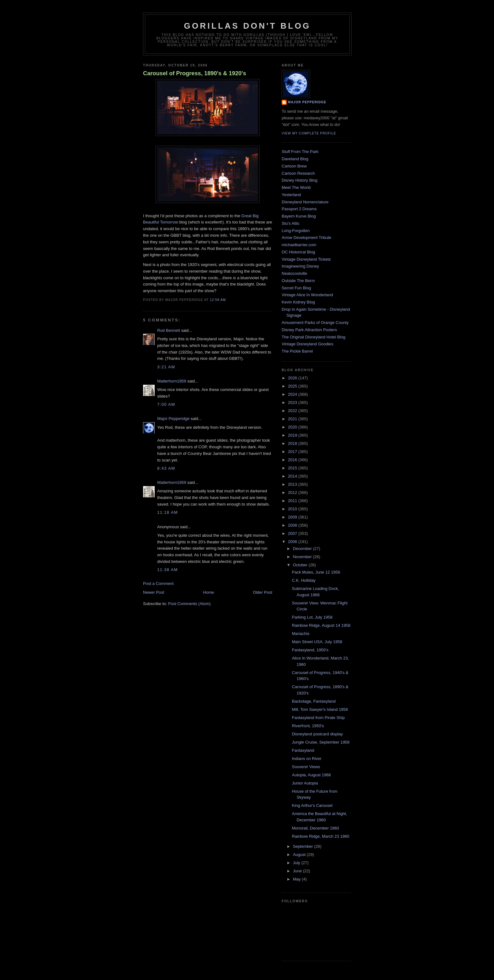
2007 (293, 533)
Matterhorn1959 (172, 381)
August (300, 855)
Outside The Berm (298, 281)
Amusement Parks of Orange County (315, 323)
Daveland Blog (295, 159)
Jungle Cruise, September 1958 (321, 742)
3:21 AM (166, 367)
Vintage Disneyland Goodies (307, 344)
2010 (293, 509)
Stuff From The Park (300, 152)
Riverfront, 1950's (308, 726)
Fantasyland (303, 750)
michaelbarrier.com (299, 245)
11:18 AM (167, 512)
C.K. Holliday (304, 580)
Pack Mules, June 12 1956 (316, 572)
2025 (293, 386)
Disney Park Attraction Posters (309, 330)
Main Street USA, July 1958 (317, 642)
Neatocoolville (294, 273)
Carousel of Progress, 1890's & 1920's (195, 73)
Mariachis (301, 634)
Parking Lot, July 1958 (312, 617)
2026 (293, 378)
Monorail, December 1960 (315, 828)
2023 (293, 402)
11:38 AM (167, 570)
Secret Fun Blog (296, 288)
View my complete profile (309, 133)
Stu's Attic (291, 223)
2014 (293, 476)
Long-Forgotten (296, 231)
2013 (293, 484)
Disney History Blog (299, 180)
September (304, 846)
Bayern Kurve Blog (299, 216)
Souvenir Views (306, 767)
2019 (293, 435)
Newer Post (154, 592)
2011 (293, 501)
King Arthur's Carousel (312, 805)
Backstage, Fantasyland (314, 701)
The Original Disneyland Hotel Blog (313, 337)
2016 (293, 460)
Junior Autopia (305, 783)
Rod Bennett (169, 330)
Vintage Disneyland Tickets (306, 259)
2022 (293, 411)
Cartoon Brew (294, 166)
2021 (293, 419)
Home (209, 592)
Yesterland (291, 195)
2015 (293, 468)
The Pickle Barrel (297, 351)
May (297, 879)
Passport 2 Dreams (299, 209)
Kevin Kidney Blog (298, 302)
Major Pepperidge (173, 419)
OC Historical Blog (298, 252)
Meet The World (296, 187)
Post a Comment (158, 583)
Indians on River (307, 759)
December (303, 549)
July (297, 863)
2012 (293, 493)
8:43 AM (166, 468)
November (303, 557)
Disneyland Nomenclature (305, 202)
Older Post (263, 592)
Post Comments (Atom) (190, 604)
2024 (293, 394)
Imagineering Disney (300, 266)
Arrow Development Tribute (307, 238)
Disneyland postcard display (317, 734)
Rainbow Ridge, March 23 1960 (320, 836)
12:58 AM (218, 300)
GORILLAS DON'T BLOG (247, 26)
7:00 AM (166, 404)
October (301, 565)
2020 (293, 427)
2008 (293, 525)
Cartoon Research (298, 173)
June (298, 871)
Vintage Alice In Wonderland (307, 295)
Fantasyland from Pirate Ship (318, 718)
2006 (293, 542)
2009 (293, 517)
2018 (293, 443)
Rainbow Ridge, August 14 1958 (321, 625)
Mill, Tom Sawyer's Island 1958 (320, 709)
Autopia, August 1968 (311, 775)
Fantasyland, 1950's (310, 650)
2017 (293, 452)
